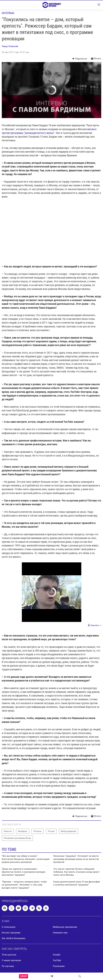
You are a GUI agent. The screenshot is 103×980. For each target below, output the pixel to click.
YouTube (57, 960)
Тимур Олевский (10, 46)
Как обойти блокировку (14, 938)
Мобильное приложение (65, 927)
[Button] (80, 59)
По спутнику (8, 966)
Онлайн (57, 955)
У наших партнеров (11, 960)
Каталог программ (11, 933)
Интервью (8, 13)
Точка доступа (9, 955)
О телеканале (9, 927)
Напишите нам (60, 933)
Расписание (59, 966)
